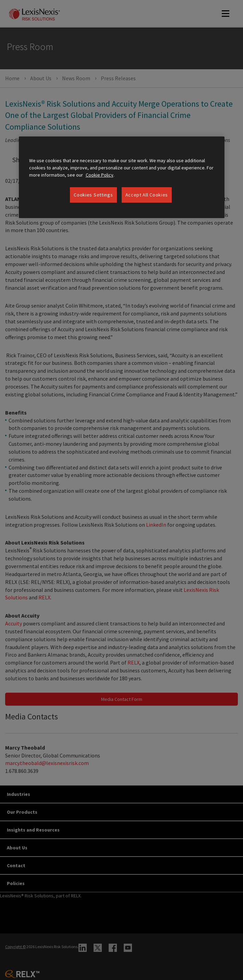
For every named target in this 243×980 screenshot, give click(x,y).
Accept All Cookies (147, 195)
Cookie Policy (100, 175)
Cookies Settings (93, 195)
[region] (122, 177)
